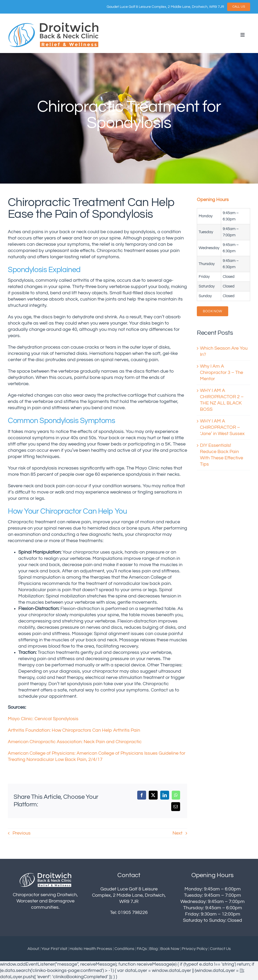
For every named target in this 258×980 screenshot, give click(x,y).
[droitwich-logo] (54, 24)
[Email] (176, 807)
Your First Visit (54, 949)
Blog (154, 949)
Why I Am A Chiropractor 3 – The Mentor (222, 373)
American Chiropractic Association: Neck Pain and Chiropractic (75, 742)
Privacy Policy (195, 949)
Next (177, 833)
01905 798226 (133, 913)
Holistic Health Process (91, 949)
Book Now (170, 949)
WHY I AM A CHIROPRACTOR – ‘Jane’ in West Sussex (222, 427)
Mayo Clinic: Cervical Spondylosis (43, 719)
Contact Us (220, 949)
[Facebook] (142, 795)
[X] (153, 795)
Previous (22, 833)
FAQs (142, 949)
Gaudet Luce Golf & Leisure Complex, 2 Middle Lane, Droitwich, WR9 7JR (165, 7)
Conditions (124, 949)
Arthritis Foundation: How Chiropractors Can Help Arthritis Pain (74, 730)
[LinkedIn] (165, 795)
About (33, 949)
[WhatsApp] (176, 795)
